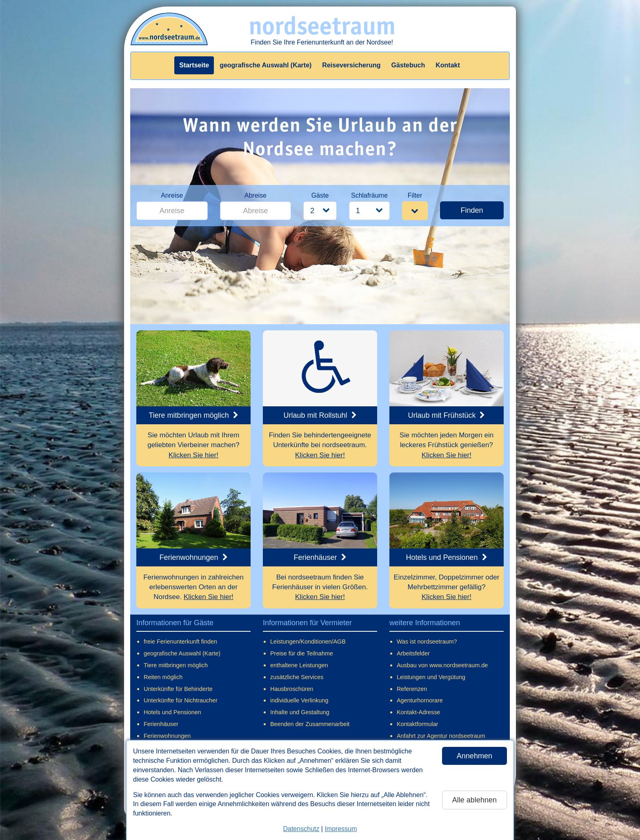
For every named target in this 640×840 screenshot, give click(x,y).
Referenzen (412, 689)
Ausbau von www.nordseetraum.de (442, 665)
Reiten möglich (163, 677)
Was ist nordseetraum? (427, 642)
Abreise (256, 195)
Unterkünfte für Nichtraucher (181, 700)
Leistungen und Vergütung (431, 677)
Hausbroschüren (292, 689)
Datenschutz (301, 829)
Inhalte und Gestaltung (300, 712)
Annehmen (474, 756)
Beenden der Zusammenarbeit (310, 724)
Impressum (341, 829)
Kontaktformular (418, 724)
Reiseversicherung (351, 65)
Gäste (320, 195)
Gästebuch (408, 65)
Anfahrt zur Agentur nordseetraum (441, 736)
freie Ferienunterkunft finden (180, 642)
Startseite (194, 65)
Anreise (172, 195)
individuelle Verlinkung (299, 700)
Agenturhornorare (420, 700)
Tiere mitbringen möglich (176, 665)
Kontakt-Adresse (418, 712)
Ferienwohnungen (167, 736)
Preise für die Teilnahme (302, 653)
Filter (415, 195)
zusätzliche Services (297, 677)
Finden (472, 210)
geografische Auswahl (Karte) (266, 65)
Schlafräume (369, 195)
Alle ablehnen (474, 800)
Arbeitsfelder (413, 653)
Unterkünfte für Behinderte (178, 689)
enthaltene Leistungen (299, 665)
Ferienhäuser (161, 724)
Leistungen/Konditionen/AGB (308, 642)
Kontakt (448, 65)
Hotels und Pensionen (172, 712)
